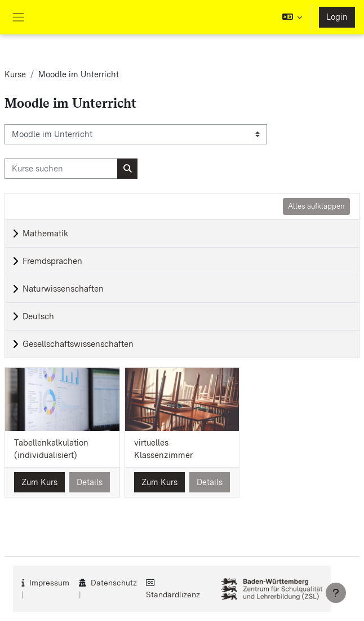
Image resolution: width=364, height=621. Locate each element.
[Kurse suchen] (61, 169)
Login (337, 17)
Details (90, 482)
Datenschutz (114, 583)
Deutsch (38, 316)
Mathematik (45, 234)
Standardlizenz (173, 594)
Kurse (15, 74)
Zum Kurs (39, 482)
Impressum (49, 583)
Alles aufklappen (316, 206)
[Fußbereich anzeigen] (336, 593)
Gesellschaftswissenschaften (78, 344)
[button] (292, 17)
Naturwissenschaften (63, 289)
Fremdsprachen (52, 261)
